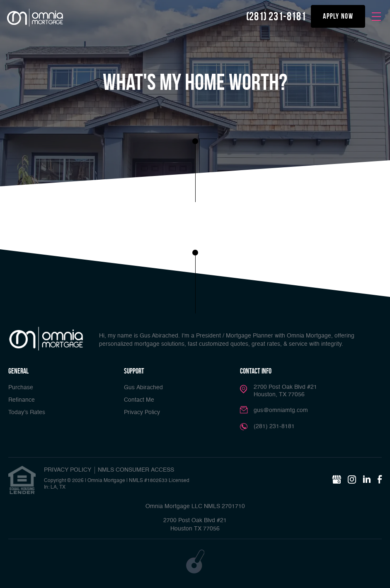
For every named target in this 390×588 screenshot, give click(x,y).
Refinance (22, 400)
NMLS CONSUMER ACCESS (136, 470)
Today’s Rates (27, 412)
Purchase (21, 388)
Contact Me (139, 400)
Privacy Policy (142, 412)
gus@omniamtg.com (281, 410)
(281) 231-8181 (276, 16)
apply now (338, 16)
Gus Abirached (143, 388)
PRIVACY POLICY (68, 470)
